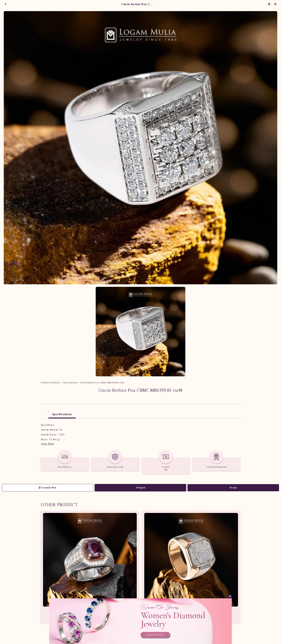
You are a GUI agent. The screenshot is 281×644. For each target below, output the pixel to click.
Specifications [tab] (62, 414)
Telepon (140, 488)
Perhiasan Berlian (50, 383)
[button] (47, 444)
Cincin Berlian (70, 383)
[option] (140, 148)
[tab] (45, 412)
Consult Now (48, 488)
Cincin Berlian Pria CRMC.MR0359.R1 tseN (102, 383)
